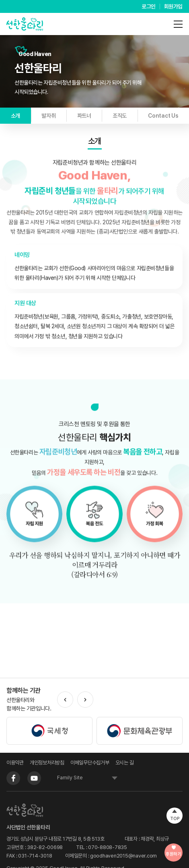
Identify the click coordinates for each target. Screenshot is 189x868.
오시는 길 (125, 763)
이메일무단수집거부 (90, 763)
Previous (65, 700)
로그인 (149, 6)
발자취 (48, 116)
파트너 (84, 116)
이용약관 (15, 763)
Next (85, 700)
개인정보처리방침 (47, 763)
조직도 (120, 116)
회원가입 (173, 6)
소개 (15, 116)
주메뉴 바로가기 (0, 0)
